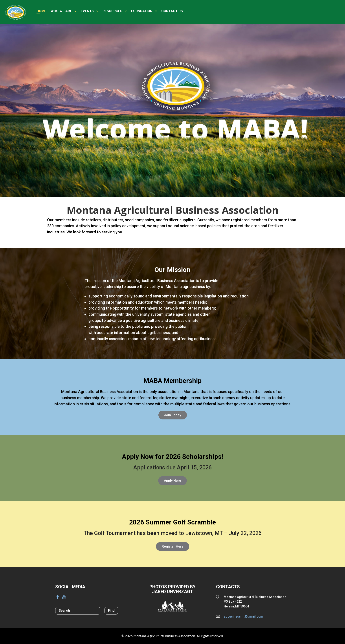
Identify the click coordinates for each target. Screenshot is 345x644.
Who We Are (61, 11)
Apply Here (172, 481)
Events (87, 11)
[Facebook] (57, 597)
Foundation (142, 11)
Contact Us (172, 11)
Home (41, 11)
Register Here (173, 546)
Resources (112, 11)
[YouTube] (64, 597)
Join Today (173, 415)
